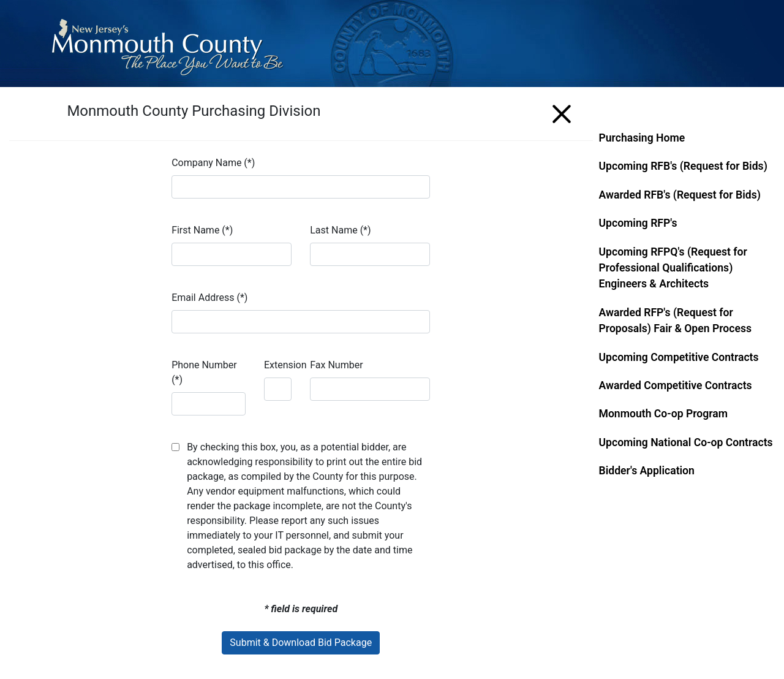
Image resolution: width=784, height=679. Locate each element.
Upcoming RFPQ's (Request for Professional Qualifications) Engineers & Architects (673, 268)
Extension (285, 365)
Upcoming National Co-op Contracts (686, 442)
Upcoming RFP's (638, 223)
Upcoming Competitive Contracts (679, 357)
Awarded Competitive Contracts (676, 385)
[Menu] (562, 112)
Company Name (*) (213, 163)
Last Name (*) (340, 230)
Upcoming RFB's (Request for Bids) (683, 166)
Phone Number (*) (204, 372)
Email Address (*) (209, 298)
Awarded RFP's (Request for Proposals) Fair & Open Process (676, 321)
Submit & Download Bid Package (301, 643)
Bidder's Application (647, 471)
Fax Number (336, 365)
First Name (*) (202, 230)
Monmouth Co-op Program (664, 414)
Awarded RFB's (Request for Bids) (680, 195)
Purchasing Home (642, 138)
